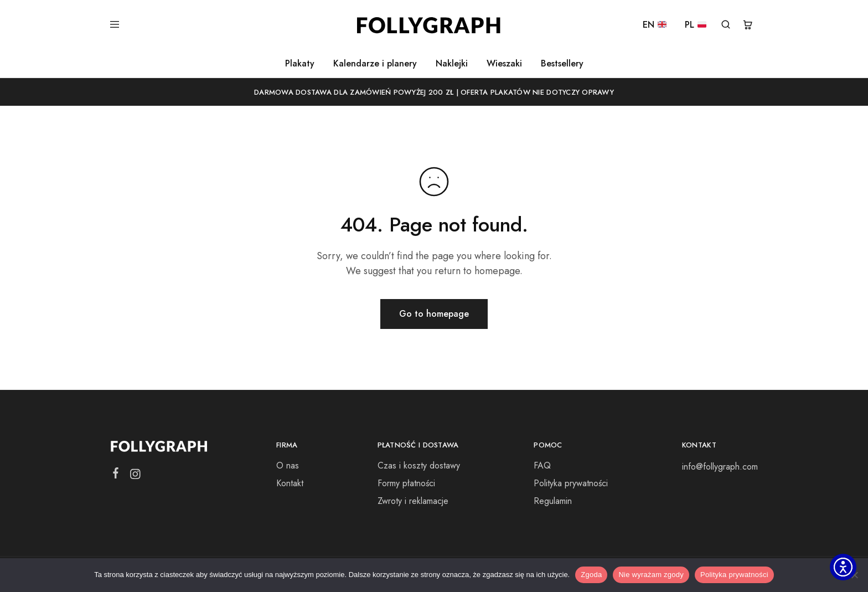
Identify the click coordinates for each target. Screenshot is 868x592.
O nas (288, 465)
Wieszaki (504, 64)
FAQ (542, 465)
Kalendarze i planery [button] (375, 64)
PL (696, 25)
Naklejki (452, 64)
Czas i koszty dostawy (419, 465)
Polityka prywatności (571, 483)
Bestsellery (562, 64)
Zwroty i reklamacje (413, 501)
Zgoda (591, 575)
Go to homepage (434, 314)
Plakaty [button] (300, 64)
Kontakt (290, 483)
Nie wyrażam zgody (651, 575)
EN (655, 25)
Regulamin (553, 501)
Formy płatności (406, 483)
